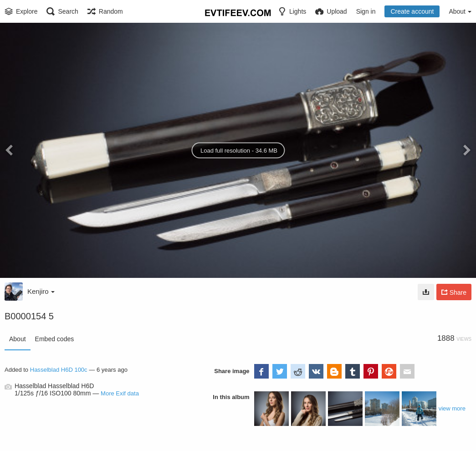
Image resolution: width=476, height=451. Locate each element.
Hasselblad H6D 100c (59, 370)
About (18, 339)
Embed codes (55, 339)
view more (452, 408)
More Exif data (120, 393)
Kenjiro (41, 291)
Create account (412, 11)
